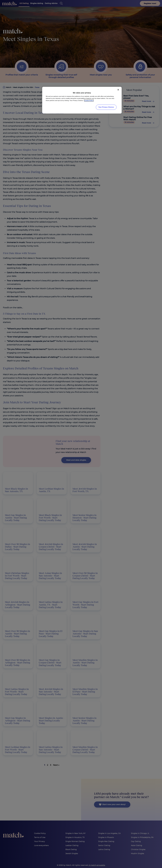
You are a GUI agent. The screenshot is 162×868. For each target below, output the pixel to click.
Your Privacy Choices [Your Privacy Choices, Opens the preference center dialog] (106, 107)
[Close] (118, 90)
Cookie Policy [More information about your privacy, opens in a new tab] (89, 100)
